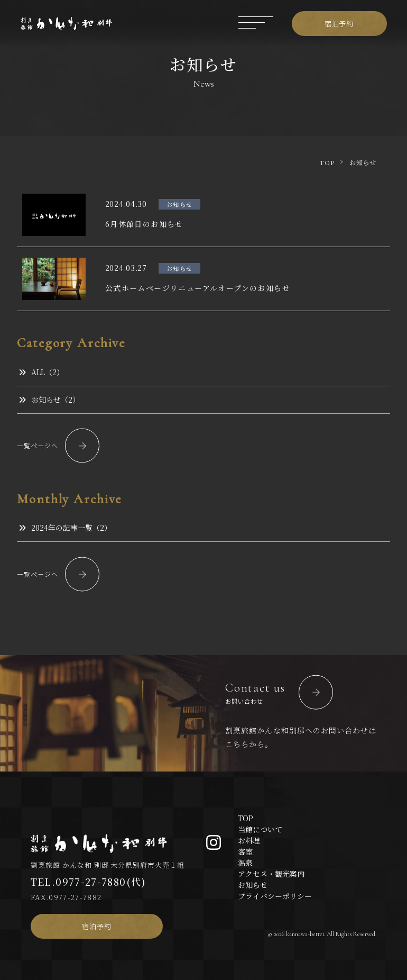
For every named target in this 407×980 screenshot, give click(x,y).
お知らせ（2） (49, 400)
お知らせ (253, 885)
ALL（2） (41, 372)
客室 (245, 851)
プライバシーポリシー (275, 896)
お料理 (249, 840)
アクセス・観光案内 (271, 874)
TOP (246, 818)
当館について (260, 829)
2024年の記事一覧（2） (65, 528)
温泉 (245, 863)
